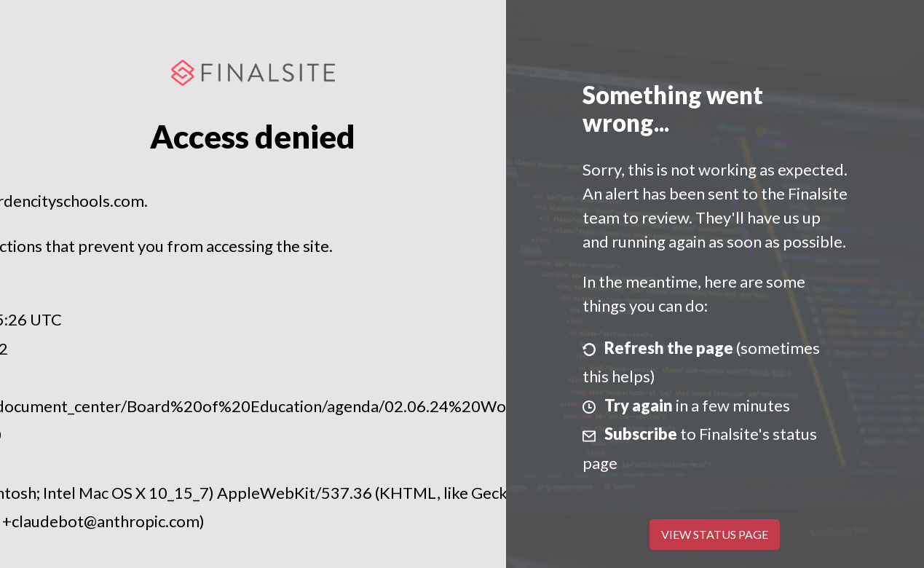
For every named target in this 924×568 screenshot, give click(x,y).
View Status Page (715, 534)
